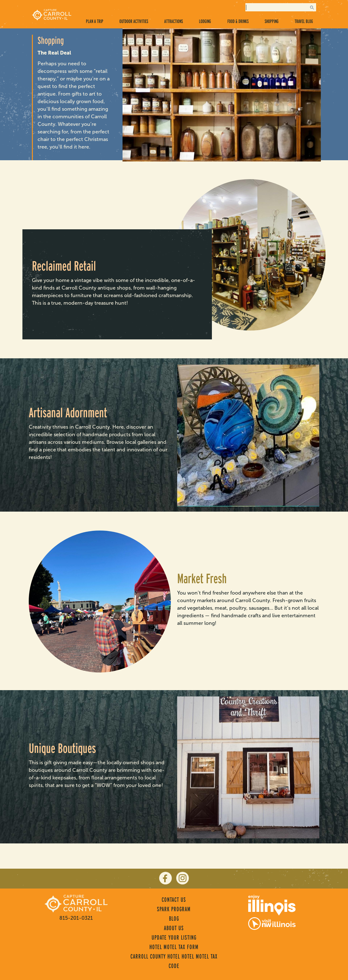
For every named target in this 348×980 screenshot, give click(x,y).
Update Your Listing (174, 937)
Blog (174, 918)
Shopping (272, 21)
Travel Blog (304, 21)
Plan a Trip (95, 21)
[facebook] (165, 878)
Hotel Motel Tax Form (174, 947)
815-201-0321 (76, 918)
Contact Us (174, 900)
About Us (174, 928)
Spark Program (174, 909)
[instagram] (183, 878)
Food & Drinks (238, 21)
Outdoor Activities (134, 21)
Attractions (174, 21)
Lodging (205, 21)
